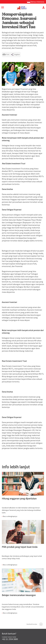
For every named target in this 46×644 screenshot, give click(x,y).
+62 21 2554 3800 (10, 639)
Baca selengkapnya (10, 516)
